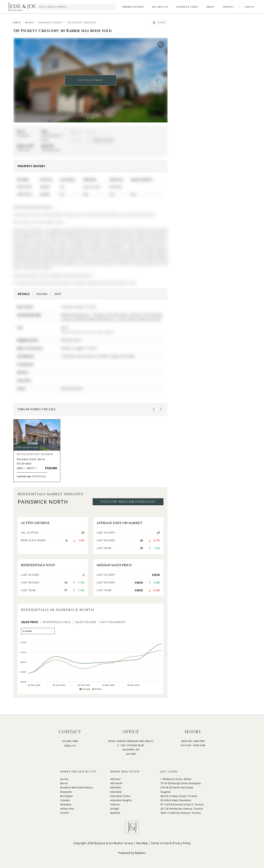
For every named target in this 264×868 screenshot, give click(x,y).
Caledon (65, 800)
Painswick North (50, 22)
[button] (159, 81)
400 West (116, 787)
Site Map (142, 843)
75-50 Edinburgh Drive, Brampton (181, 783)
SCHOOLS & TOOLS (187, 7)
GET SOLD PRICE (91, 80)
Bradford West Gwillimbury (77, 787)
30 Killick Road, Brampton (176, 800)
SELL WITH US (160, 7)
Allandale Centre (120, 796)
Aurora (64, 779)
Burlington (67, 796)
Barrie (30, 22)
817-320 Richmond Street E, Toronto (182, 804)
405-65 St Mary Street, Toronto (179, 796)
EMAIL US (70, 746)
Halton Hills (67, 809)
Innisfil (64, 813)
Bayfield (115, 813)
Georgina (66, 804)
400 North (116, 783)
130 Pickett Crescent (82, 22)
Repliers (140, 853)
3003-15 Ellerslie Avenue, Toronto (181, 813)
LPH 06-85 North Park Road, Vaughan (177, 790)
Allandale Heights (121, 800)
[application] (90, 664)
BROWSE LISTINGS (133, 7)
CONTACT (228, 7)
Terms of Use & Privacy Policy (171, 843)
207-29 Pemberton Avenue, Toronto (182, 809)
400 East (115, 779)
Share (159, 23)
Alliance (115, 804)
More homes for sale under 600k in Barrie (39, 222)
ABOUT (211, 7)
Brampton (66, 792)
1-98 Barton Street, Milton (176, 779)
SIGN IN (250, 7)
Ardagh (115, 809)
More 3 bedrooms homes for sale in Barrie (88, 332)
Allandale (116, 792)
